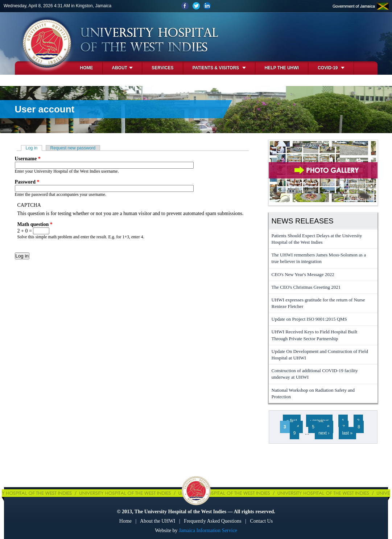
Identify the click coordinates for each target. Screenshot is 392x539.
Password (27, 182)
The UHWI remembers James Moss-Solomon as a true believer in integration (319, 258)
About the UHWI (158, 521)
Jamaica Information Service (208, 530)
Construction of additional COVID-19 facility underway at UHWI (315, 374)
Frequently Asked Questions (213, 521)
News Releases (303, 221)
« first (292, 421)
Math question (35, 224)
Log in (34, 148)
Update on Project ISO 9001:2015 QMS (309, 319)
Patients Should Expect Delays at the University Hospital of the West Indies (317, 239)
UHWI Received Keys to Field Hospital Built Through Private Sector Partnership (315, 335)
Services (162, 68)
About (123, 68)
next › (324, 433)
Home (87, 68)
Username (28, 159)
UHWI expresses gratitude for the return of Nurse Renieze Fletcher (318, 303)
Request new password (73, 148)
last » (348, 433)
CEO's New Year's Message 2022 (303, 274)
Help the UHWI (282, 68)
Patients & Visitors (219, 68)
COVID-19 (331, 68)
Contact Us (262, 521)
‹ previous (319, 421)
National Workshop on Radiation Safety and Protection (313, 393)
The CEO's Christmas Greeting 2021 (306, 287)
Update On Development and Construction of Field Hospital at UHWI (320, 355)
